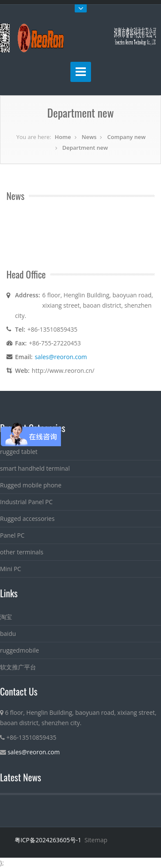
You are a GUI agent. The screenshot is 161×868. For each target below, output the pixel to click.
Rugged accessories (27, 519)
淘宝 (6, 617)
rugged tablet (19, 452)
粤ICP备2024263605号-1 (48, 840)
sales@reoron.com (61, 357)
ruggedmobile (20, 650)
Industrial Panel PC (26, 502)
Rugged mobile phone (31, 485)
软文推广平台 (18, 667)
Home (63, 137)
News (89, 137)
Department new (85, 148)
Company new (126, 137)
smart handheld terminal (35, 468)
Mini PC (11, 569)
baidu (8, 634)
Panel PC (12, 535)
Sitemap (96, 840)
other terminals (22, 552)
